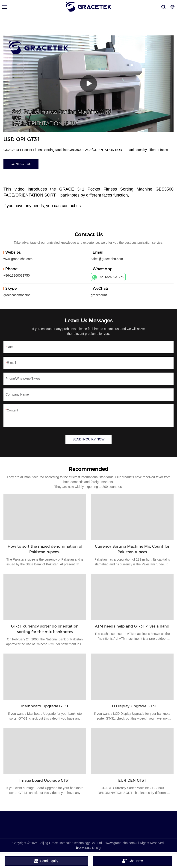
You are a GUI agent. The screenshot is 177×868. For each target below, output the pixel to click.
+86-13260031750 (108, 277)
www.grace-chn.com (18, 259)
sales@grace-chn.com (107, 259)
